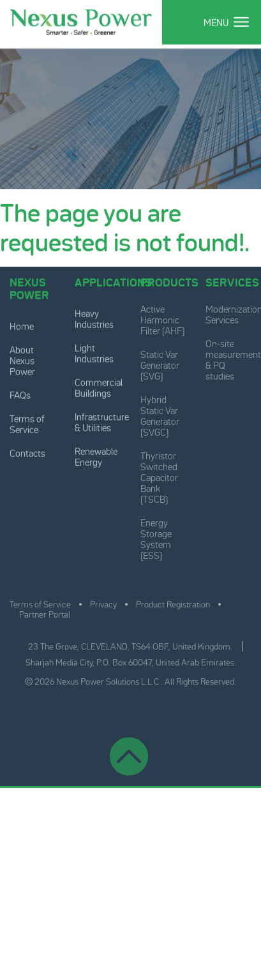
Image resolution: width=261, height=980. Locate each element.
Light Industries (94, 353)
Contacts (27, 453)
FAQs (20, 395)
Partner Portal (45, 612)
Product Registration (173, 602)
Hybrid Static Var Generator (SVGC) (160, 414)
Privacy (103, 602)
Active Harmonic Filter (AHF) (162, 318)
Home (22, 326)
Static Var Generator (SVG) (160, 363)
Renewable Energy (96, 456)
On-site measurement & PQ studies (233, 358)
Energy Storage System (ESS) (156, 537)
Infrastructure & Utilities (102, 422)
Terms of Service (27, 424)
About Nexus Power (22, 360)
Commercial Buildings (99, 387)
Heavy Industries (94, 318)
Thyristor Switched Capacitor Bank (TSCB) (159, 476)
